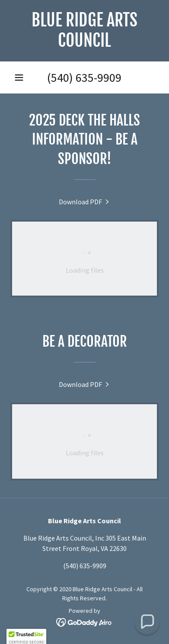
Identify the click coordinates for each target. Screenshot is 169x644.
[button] (19, 77)
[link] (84, 31)
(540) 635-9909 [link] (84, 77)
